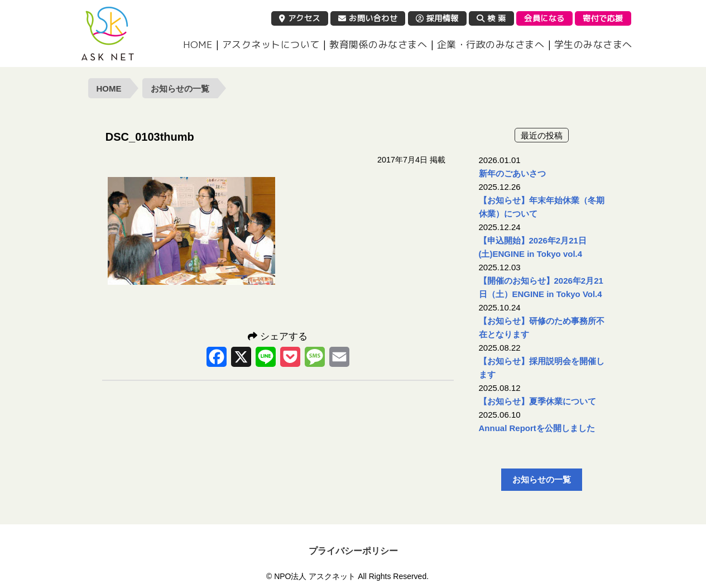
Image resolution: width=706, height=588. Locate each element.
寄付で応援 (603, 18)
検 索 (491, 18)
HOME (198, 44)
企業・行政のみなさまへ (491, 44)
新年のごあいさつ (512, 173)
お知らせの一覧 (180, 89)
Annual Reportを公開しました (537, 428)
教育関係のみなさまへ (378, 44)
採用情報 (437, 18)
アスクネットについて (271, 44)
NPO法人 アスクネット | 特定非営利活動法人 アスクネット (108, 34)
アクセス (300, 18)
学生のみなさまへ (593, 44)
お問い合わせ (368, 18)
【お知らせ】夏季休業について (537, 401)
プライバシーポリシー (353, 551)
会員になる (544, 18)
